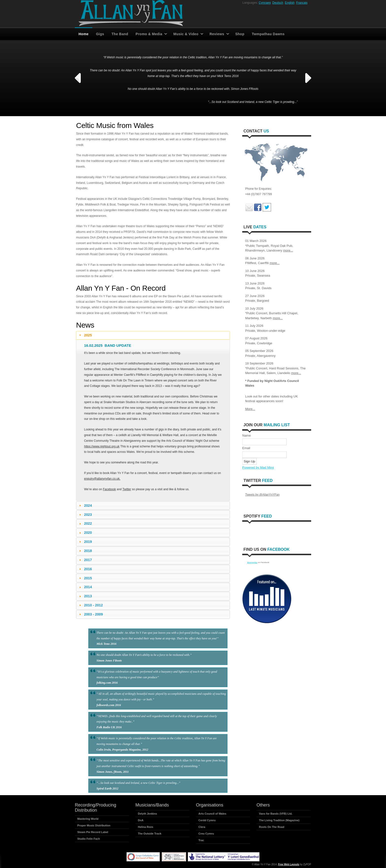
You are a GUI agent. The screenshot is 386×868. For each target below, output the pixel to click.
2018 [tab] (85, 551)
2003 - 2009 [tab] (90, 614)
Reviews (217, 34)
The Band (120, 34)
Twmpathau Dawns (268, 34)
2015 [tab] (85, 578)
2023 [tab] (85, 515)
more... (288, 250)
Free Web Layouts (289, 864)
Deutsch (278, 3)
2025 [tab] (85, 335)
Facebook (109, 489)
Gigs (100, 34)
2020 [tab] (85, 533)
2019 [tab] (85, 542)
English (290, 3)
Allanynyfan (252, 562)
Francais (302, 3)
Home (84, 34)
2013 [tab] (85, 596)
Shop (240, 34)
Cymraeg (265, 3)
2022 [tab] (85, 523)
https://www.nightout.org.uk (102, 446)
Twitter (127, 489)
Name (247, 435)
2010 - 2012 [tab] (90, 605)
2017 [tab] (85, 560)
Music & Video (186, 34)
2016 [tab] (85, 569)
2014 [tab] (85, 587)
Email (246, 448)
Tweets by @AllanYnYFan (262, 495)
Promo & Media (149, 34)
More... (250, 409)
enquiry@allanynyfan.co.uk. (102, 479)
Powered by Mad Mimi (258, 467)
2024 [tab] (85, 505)
